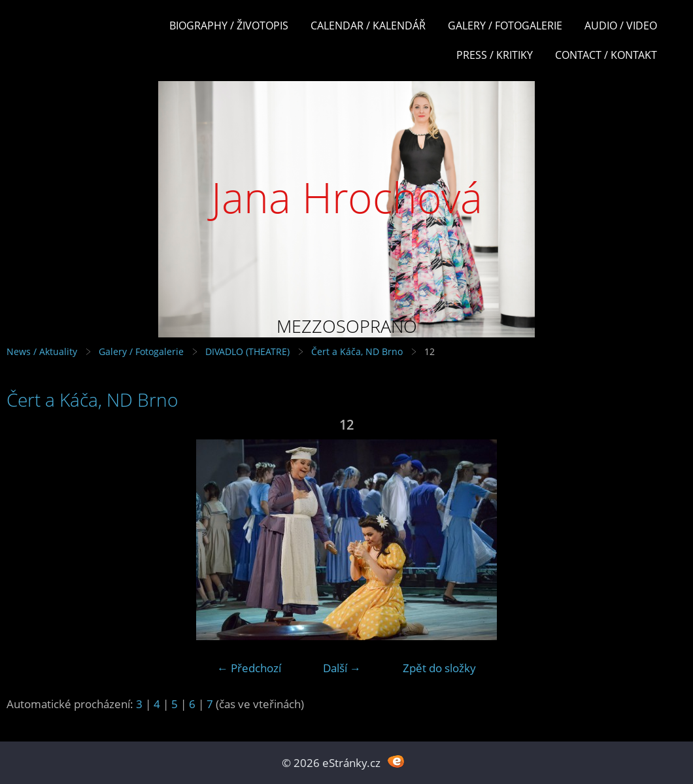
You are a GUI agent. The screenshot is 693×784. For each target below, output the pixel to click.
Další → (342, 668)
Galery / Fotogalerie (505, 26)
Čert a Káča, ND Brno (357, 351)
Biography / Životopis (229, 26)
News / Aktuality (42, 351)
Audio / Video (621, 26)
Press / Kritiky (495, 55)
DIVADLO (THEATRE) (247, 351)
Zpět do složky (439, 668)
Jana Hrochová (347, 197)
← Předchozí (249, 668)
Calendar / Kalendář (368, 26)
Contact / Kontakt (606, 55)
